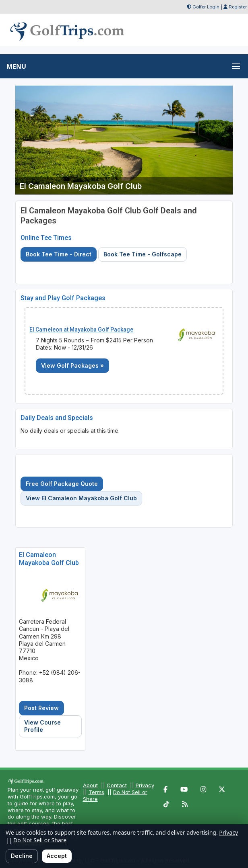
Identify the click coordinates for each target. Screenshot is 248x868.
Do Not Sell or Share (40, 840)
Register (238, 7)
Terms (96, 792)
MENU (16, 66)
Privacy (145, 785)
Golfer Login (206, 7)
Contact (117, 785)
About (90, 785)
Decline (22, 856)
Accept (57, 856)
